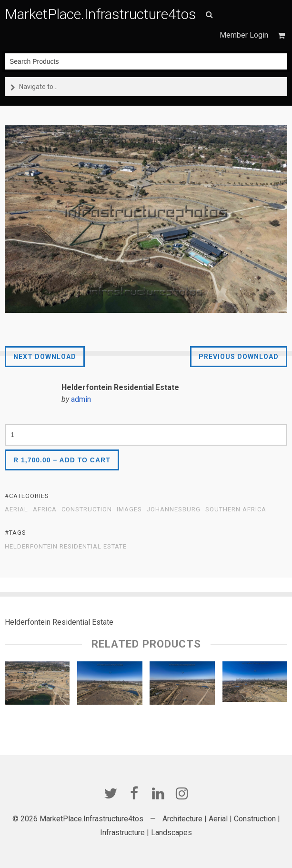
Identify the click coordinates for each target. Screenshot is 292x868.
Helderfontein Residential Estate (66, 547)
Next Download (45, 357)
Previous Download (239, 357)
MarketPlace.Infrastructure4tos (101, 14)
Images (129, 509)
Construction (87, 509)
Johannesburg (174, 509)
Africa (45, 509)
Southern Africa (236, 509)
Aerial (16, 509)
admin (81, 399)
